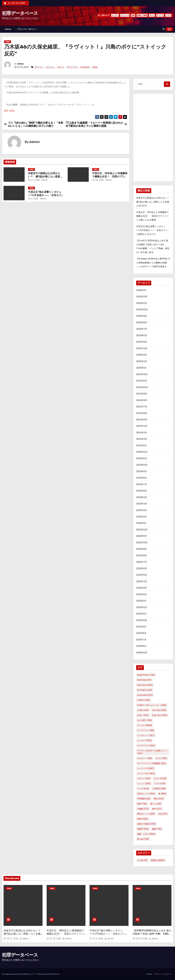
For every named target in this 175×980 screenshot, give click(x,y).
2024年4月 (142, 426)
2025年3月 (142, 355)
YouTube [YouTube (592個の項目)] (159, 710)
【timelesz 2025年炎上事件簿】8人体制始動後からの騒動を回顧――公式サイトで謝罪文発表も (153, 263)
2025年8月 (142, 323)
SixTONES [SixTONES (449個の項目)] (145, 690)
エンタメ (115, 15)
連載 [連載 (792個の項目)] (157, 829)
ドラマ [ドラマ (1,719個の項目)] (160, 784)
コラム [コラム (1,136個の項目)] (161, 758)
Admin (21, 64)
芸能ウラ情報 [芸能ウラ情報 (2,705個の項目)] (146, 824)
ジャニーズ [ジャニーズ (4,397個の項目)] (146, 768)
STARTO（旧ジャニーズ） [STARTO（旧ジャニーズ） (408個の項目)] (152, 705)
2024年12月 (142, 374)
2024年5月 (142, 420)
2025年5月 (142, 342)
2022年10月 (142, 543)
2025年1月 (141, 368)
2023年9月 (142, 471)
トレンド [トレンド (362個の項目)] (144, 784)
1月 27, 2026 (34, 180)
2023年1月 (141, 523)
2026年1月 (141, 290)
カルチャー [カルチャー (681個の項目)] (145, 758)
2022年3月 (142, 588)
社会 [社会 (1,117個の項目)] (163, 814)
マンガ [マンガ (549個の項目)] (143, 789)
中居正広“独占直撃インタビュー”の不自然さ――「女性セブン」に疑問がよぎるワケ (45, 195)
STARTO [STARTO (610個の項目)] (144, 700)
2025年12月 (142, 297)
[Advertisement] (153, 138)
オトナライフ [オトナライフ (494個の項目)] (146, 745)
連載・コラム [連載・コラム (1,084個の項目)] (146, 834)
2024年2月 (142, 439)
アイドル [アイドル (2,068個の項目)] (145, 725)
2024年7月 (142, 407)
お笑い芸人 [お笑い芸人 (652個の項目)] (160, 715)
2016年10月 (142, 653)
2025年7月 (142, 329)
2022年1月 (141, 601)
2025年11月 (142, 303)
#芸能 (95, 67)
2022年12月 (142, 530)
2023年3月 (142, 510)
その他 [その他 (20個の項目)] (142, 860)
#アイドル (39, 67)
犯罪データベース (20, 13)
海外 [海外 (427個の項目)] (157, 809)
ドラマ (168, 15)
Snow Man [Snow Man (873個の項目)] (145, 695)
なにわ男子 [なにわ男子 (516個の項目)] (145, 720)
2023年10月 (142, 465)
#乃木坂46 (85, 67)
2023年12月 (142, 452)
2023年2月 (142, 517)
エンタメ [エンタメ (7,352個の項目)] (144, 740)
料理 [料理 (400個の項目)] (159, 799)
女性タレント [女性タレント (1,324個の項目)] (146, 794)
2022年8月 (142, 556)
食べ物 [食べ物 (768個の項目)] (143, 839)
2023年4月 (142, 504)
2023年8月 (142, 478)
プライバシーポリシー (27, 29)
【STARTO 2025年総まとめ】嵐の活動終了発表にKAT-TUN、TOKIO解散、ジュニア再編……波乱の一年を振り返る (152, 935)
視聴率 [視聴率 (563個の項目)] (143, 829)
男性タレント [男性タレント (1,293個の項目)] (146, 814)
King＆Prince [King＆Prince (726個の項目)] (146, 675)
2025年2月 (142, 361)
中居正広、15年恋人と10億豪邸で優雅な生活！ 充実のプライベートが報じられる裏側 (110, 177)
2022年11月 (142, 536)
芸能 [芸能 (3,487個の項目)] (143, 819)
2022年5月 (142, 575)
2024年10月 (142, 387)
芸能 (133, 15)
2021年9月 (141, 627)
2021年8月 (141, 633)
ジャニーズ (125, 15)
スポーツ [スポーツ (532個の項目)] (144, 778)
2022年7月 (142, 562)
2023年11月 (142, 458)
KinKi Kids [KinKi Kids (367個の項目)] (144, 680)
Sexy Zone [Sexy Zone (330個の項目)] (145, 685)
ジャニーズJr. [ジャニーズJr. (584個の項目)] (146, 773)
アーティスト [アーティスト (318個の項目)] (146, 730)
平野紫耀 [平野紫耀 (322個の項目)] (144, 799)
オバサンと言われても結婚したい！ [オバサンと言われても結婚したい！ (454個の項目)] (152, 752)
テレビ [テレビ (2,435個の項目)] (160, 778)
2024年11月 (142, 381)
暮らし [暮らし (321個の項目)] (156, 804)
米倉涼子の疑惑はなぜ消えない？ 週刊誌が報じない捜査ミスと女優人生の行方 (45, 177)
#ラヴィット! (72, 67)
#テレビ (61, 67)
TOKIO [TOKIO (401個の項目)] (143, 710)
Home (8, 29)
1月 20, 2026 (98, 180)
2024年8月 (142, 400)
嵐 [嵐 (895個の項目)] (162, 794)
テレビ (152, 15)
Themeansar (54, 974)
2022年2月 (142, 594)
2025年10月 (142, 310)
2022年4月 (142, 581)
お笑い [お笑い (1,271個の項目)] (143, 715)
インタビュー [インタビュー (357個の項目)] (146, 735)
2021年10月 (142, 620)
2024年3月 (142, 433)
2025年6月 (142, 335)
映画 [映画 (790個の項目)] (142, 804)
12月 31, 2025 (142, 939)
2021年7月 (141, 640)
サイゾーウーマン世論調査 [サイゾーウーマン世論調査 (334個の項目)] (152, 763)
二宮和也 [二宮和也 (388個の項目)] (159, 789)
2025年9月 (142, 316)
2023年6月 (142, 491)
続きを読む (10, 111)
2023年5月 (142, 497)
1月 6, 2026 (33, 199)
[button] (164, 29)
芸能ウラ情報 (142, 15)
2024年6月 (142, 413)
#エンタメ (50, 67)
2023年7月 (142, 484)
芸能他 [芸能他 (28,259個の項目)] (158, 860)
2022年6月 (142, 568)
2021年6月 (141, 646)
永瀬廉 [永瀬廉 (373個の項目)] (143, 809)
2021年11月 (141, 614)
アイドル (160, 15)
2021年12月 (142, 607)
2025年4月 (142, 348)
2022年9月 (142, 549)
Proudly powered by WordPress (16, 974)
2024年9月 (142, 394)
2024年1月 (141, 445)
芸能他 (8, 42)
